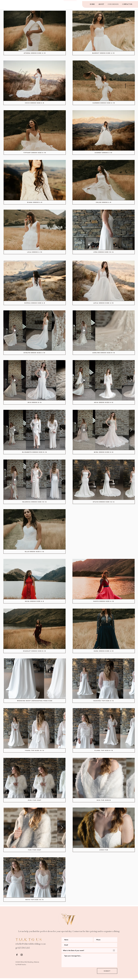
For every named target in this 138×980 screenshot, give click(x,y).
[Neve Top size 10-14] (34, 900)
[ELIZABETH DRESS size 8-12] (34, 452)
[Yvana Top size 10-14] (34, 750)
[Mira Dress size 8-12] (104, 452)
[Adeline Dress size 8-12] (104, 353)
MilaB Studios (22, 964)
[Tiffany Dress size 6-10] (35, 153)
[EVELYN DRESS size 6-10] (34, 353)
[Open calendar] (114, 950)
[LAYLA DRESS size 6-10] (104, 303)
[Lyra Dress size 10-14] (104, 252)
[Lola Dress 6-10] (35, 252)
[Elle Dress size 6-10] (34, 552)
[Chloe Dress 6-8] (104, 202)
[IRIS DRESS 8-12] (34, 402)
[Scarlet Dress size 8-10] (34, 651)
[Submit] (107, 971)
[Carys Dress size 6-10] (104, 601)
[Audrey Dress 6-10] (104, 153)
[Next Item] (62, 330)
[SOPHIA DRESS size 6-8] (35, 303)
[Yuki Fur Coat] (34, 850)
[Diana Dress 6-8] (35, 202)
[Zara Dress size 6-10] (104, 651)
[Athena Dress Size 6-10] (35, 53)
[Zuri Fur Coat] (34, 800)
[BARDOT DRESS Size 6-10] (104, 53)
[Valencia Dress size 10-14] (34, 502)
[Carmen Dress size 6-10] (104, 103)
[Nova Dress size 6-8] (34, 601)
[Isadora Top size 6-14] (104, 701)
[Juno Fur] (104, 850)
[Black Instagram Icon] (22, 955)
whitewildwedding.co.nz (35, 944)
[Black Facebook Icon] (17, 955)
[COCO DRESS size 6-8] (34, 103)
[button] (35, 31)
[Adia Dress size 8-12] (104, 402)
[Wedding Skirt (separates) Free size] (35, 701)
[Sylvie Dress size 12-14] (104, 502)
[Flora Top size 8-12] (104, 750)
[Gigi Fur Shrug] (104, 800)
